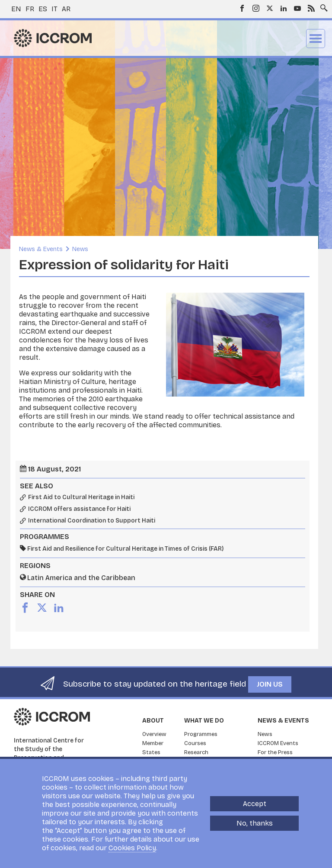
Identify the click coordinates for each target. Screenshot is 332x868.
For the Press (275, 752)
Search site (322, 6)
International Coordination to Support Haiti (92, 521)
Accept (255, 804)
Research (196, 752)
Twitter (270, 8)
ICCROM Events (278, 743)
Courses (195, 743)
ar (66, 9)
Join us (270, 684)
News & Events (41, 249)
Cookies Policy (132, 848)
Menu (316, 39)
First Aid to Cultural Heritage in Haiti (81, 497)
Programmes (201, 734)
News (80, 249)
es (43, 9)
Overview (154, 734)
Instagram (256, 8)
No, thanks (255, 823)
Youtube (297, 8)
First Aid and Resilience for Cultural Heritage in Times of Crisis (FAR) (125, 549)
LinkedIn (284, 8)
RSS (311, 8)
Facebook (242, 8)
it (54, 9)
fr (30, 9)
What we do (204, 721)
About (153, 721)
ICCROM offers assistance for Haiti (79, 509)
